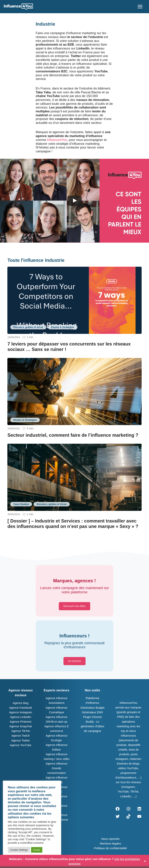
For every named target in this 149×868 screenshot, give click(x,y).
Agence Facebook (21, 708)
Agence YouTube (21, 745)
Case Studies (21, 504)
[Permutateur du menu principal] (140, 7)
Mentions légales (110, 844)
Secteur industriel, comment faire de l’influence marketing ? (73, 435)
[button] (74, 606)
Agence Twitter (21, 740)
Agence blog (21, 703)
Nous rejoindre (110, 839)
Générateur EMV (92, 712)
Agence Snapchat (21, 726)
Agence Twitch (21, 736)
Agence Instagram (21, 712)
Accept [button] (37, 850)
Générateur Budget (93, 708)
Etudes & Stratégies (63, 327)
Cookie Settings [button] (19, 850)
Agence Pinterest (21, 722)
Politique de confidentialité (110, 848)
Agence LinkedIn (21, 717)
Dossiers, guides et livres (28, 327)
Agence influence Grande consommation (56, 768)
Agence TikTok (21, 731)
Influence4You (57, 140)
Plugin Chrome (92, 717)
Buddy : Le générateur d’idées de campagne (92, 726)
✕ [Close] (145, 861)
